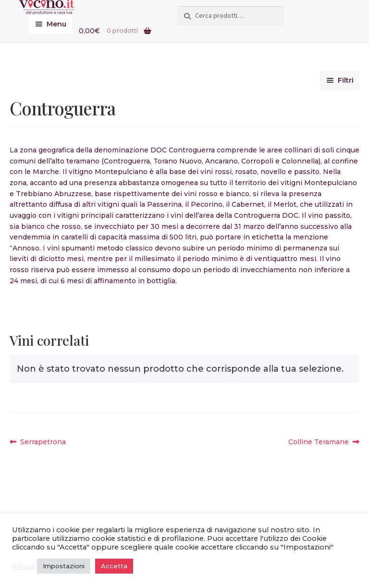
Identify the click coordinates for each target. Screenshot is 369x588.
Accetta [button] (114, 566)
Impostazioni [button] (64, 566)
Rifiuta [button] (23, 566)
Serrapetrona (43, 442)
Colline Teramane (319, 442)
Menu (56, 24)
